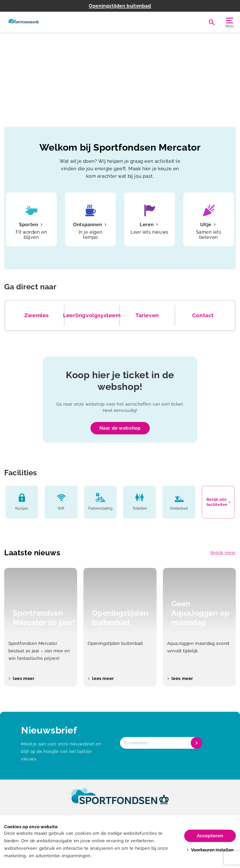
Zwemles (37, 315)
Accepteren (210, 836)
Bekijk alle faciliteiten (218, 502)
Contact (203, 315)
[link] (120, 800)
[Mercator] (24, 22)
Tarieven (147, 315)
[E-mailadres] (161, 743)
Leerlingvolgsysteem (92, 315)
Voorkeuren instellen (210, 850)
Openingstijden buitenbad (120, 6)
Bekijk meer (223, 553)
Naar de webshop (120, 428)
